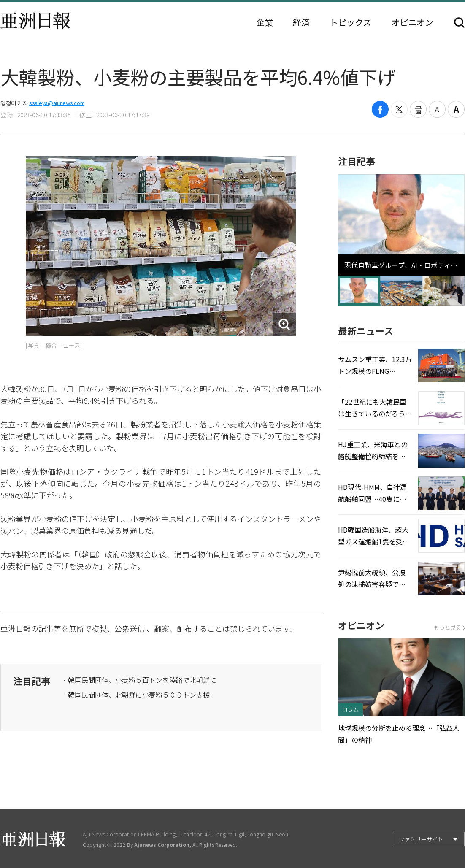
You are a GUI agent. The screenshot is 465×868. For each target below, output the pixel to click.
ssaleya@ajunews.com (57, 103)
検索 (459, 23)
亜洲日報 (35, 21)
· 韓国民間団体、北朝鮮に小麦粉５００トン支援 (136, 695)
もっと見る (449, 627)
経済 (301, 22)
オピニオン (412, 22)
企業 (265, 22)
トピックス (350, 22)
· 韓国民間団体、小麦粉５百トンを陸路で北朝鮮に (140, 680)
